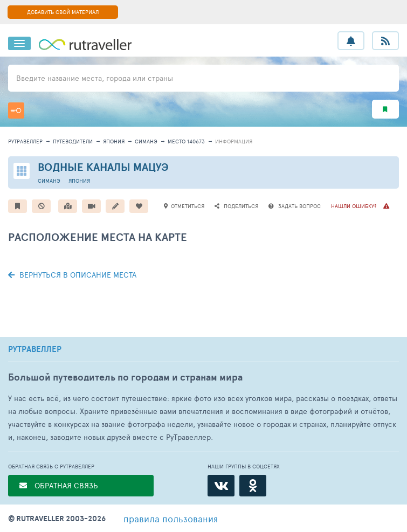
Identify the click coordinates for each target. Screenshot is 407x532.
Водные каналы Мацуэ (103, 167)
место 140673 (186, 141)
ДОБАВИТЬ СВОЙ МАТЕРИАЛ (63, 12)
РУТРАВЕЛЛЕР (35, 349)
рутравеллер (25, 141)
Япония (114, 141)
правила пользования (171, 519)
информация (234, 141)
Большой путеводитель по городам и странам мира (125, 377)
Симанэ (146, 141)
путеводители (73, 141)
